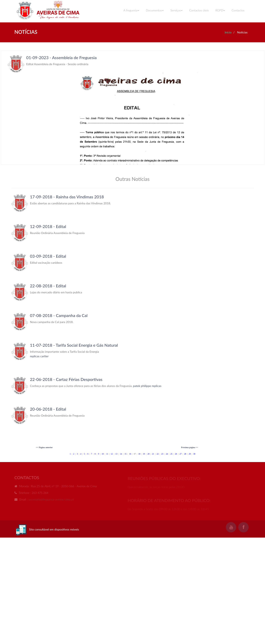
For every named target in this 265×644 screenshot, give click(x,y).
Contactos (238, 10)
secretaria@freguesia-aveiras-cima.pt (51, 500)
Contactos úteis (199, 10)
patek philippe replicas (147, 386)
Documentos (155, 10)
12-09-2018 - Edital (48, 226)
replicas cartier (39, 356)
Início (228, 32)
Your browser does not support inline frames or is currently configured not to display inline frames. (133, 108)
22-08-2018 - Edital (48, 286)
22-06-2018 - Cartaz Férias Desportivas (66, 379)
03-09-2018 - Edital (48, 256)
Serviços (176, 10)
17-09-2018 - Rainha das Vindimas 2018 (67, 197)
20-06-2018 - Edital (48, 409)
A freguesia (131, 10)
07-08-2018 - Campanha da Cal (59, 315)
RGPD (220, 10)
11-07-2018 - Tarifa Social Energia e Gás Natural (74, 345)
